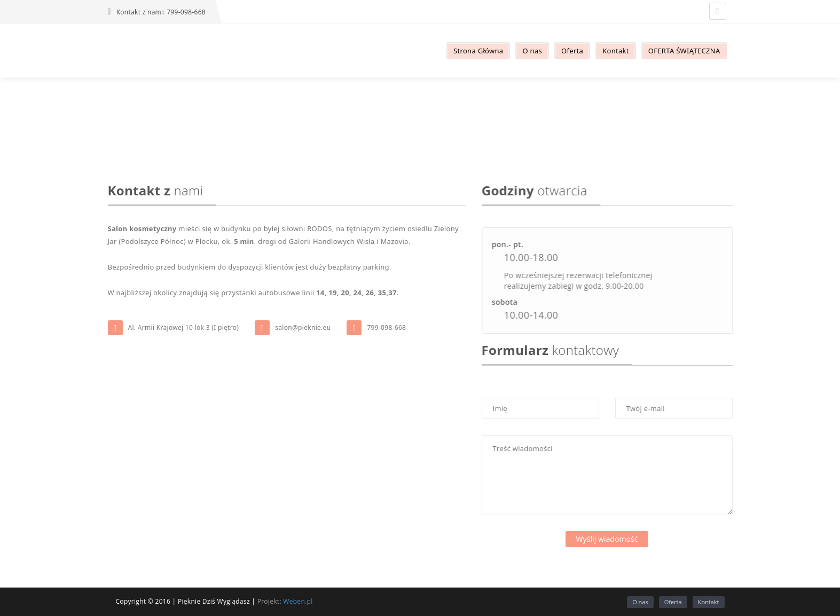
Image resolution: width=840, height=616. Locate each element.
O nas (640, 602)
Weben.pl (298, 601)
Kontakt (450, 123)
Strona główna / (408, 123)
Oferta (673, 602)
